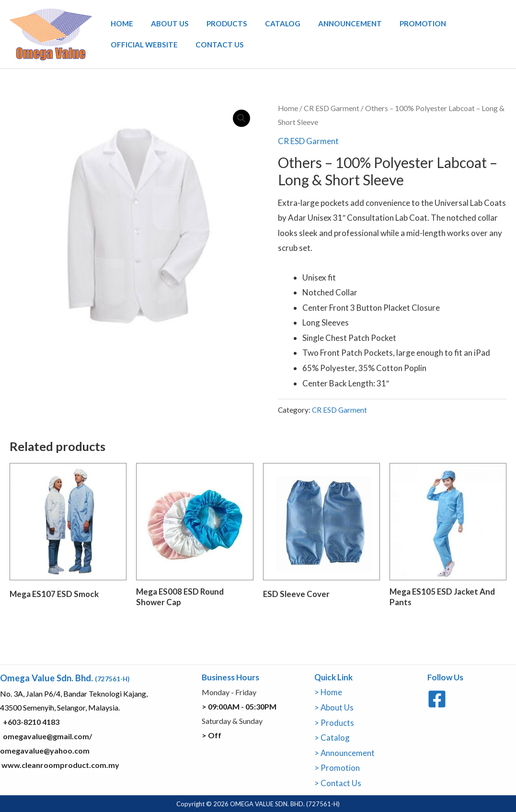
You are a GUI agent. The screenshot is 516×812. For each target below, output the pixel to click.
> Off (212, 735)
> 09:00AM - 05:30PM (239, 706)
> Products (334, 722)
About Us (163, 25)
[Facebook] (437, 699)
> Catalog (332, 738)
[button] (241, 118)
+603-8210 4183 (31, 722)
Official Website (142, 43)
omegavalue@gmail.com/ (47, 736)
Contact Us (213, 43)
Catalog (267, 25)
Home (120, 25)
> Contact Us (338, 783)
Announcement (330, 25)
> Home (328, 692)
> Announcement (345, 752)
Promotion (399, 25)
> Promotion (337, 768)
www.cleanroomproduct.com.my (60, 764)
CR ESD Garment (332, 108)
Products (216, 25)
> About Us (334, 707)
